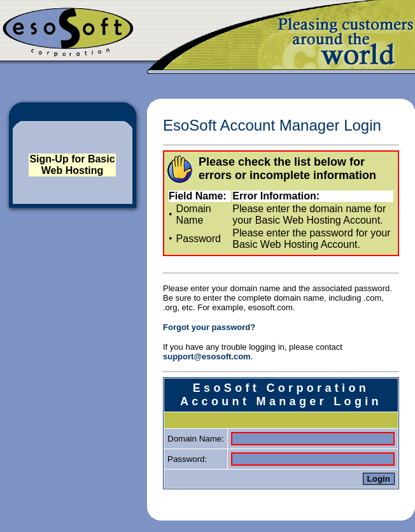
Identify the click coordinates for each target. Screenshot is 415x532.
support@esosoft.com (207, 356)
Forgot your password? (209, 327)
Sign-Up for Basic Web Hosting (72, 165)
